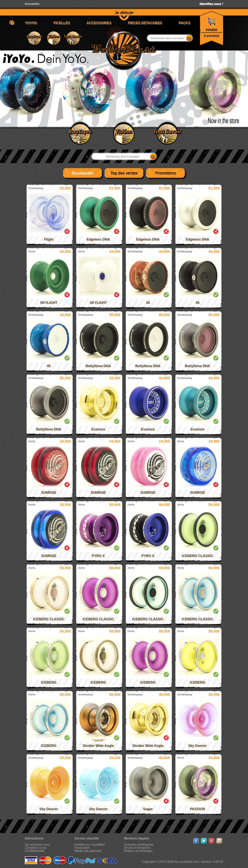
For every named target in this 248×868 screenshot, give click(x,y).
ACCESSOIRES (99, 23)
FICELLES (62, 23)
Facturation (82, 848)
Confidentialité (35, 851)
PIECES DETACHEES (145, 23)
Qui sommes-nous (37, 845)
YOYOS (31, 23)
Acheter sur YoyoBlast (90, 845)
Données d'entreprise (139, 845)
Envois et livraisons (137, 848)
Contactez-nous (36, 848)
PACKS (184, 23)
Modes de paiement (88, 851)
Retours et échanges (138, 851)
